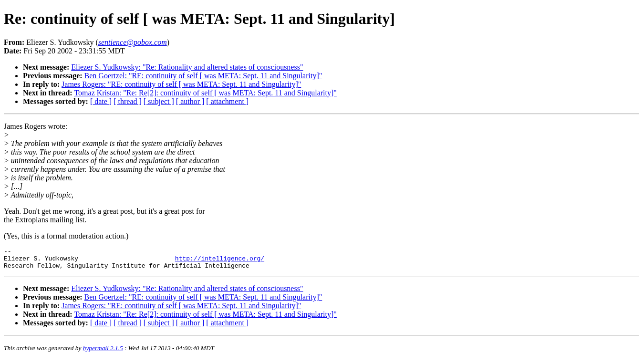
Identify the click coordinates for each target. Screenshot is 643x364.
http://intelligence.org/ (220, 261)
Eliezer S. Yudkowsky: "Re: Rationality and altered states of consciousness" (187, 67)
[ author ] (190, 101)
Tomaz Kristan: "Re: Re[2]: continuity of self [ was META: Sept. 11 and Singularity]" (205, 93)
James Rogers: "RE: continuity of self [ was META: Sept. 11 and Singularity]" (181, 84)
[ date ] (101, 101)
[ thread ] (128, 101)
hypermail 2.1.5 (103, 352)
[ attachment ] (227, 101)
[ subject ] (159, 101)
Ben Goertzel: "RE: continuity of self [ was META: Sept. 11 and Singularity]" (203, 76)
